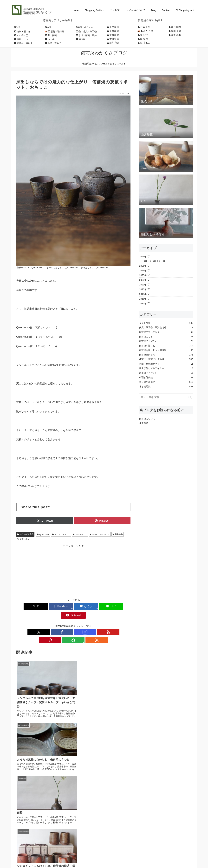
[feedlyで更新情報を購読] (88, 623)
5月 (145, 261)
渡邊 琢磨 (176, 35)
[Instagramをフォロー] (66, 623)
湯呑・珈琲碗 (57, 31)
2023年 (143, 275)
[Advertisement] (73, 571)
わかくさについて (136, 10)
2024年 (143, 271)
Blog (154, 10)
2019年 (143, 294)
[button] (190, 397)
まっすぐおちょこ (61, 534)
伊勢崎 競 (114, 39)
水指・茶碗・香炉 (88, 35)
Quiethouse (43, 534)
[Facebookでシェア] (54, 606)
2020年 (143, 289)
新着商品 (118, 534)
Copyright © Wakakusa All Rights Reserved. (104, 862)
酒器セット (22, 39)
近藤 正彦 (145, 27)
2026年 (143, 257)
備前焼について (147, 419)
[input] (166, 397)
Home (76, 10)
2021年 (143, 285)
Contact (166, 10)
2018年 (143, 299)
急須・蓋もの (54, 43)
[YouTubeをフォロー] (73, 623)
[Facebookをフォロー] (58, 623)
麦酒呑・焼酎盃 (25, 43)
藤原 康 (144, 39)
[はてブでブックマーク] (74, 606)
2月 (159, 261)
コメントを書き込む (74, 781)
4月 (150, 261)
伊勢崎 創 (114, 35)
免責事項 (144, 423)
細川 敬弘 (145, 43)
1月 (163, 261)
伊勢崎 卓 (114, 27)
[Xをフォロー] (51, 623)
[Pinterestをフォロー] (81, 623)
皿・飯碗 (52, 35)
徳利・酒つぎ (24, 31)
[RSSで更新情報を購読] (96, 623)
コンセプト (116, 10)
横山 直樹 (176, 31)
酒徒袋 (82, 39)
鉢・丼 (51, 39)
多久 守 (144, 35)
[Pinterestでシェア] (112, 606)
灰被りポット (24, 539)
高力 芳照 (148, 31)
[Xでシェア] (35, 606)
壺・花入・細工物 (88, 31)
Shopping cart (185, 10)
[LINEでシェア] (93, 606)
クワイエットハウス (100, 534)
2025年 (143, 266)
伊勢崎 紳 (114, 31)
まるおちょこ (80, 534)
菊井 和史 (114, 43)
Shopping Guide (94, 10)
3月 (154, 261)
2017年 (143, 303)
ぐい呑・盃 (22, 35)
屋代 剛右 (176, 27)
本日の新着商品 (25, 534)
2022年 (143, 280)
